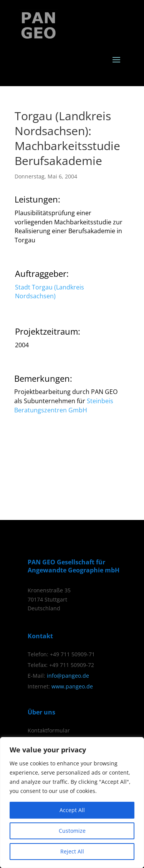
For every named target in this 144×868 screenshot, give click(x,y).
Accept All (72, 810)
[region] (72, 803)
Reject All (72, 851)
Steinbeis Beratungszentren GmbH (64, 405)
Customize (72, 831)
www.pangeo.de (72, 686)
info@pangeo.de (68, 676)
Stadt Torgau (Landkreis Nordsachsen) (50, 292)
